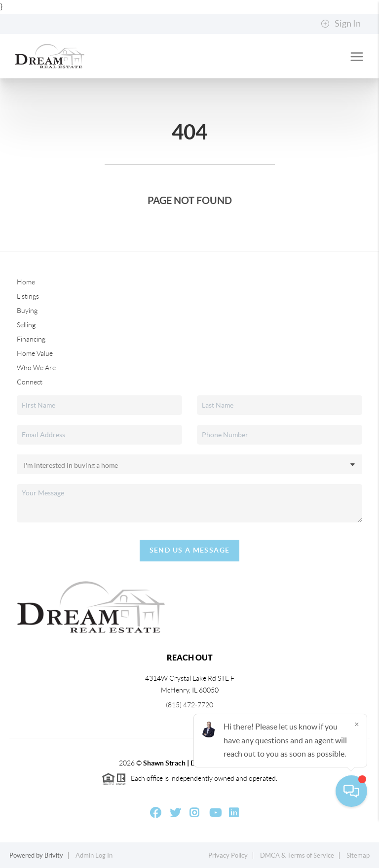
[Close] (357, 773)
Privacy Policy (228, 855)
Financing (31, 339)
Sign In (341, 24)
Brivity (54, 855)
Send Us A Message (190, 550)
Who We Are (36, 368)
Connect (30, 382)
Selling (26, 325)
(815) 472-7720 (189, 705)
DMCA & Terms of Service (297, 855)
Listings (28, 296)
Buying (27, 311)
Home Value (35, 353)
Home (26, 282)
